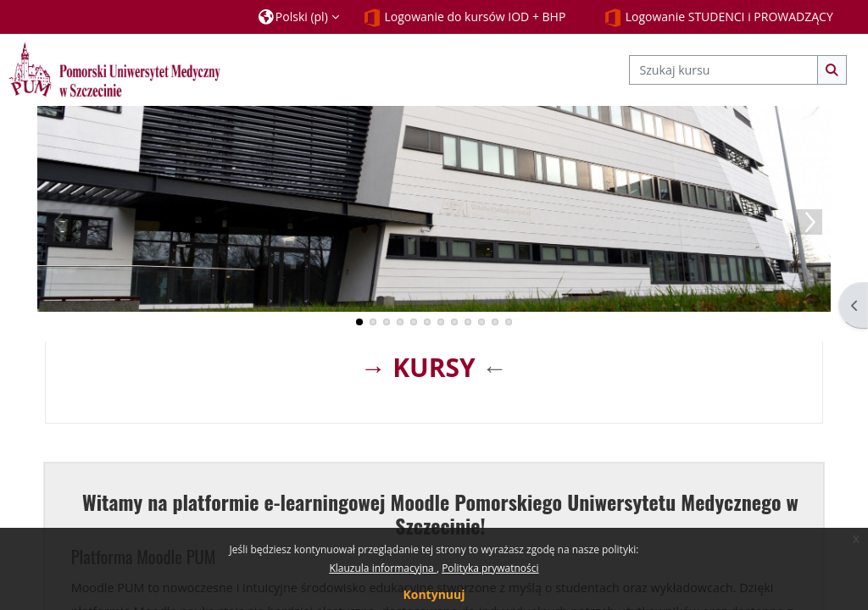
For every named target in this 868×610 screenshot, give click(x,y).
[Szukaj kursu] (723, 70)
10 (481, 322)
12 (509, 322)
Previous (58, 222)
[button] (299, 17)
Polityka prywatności (490, 568)
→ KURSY (417, 367)
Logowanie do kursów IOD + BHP (465, 18)
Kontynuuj (434, 594)
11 (495, 322)
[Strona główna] (114, 69)
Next (810, 222)
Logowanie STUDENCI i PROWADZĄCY (718, 18)
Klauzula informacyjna (382, 568)
